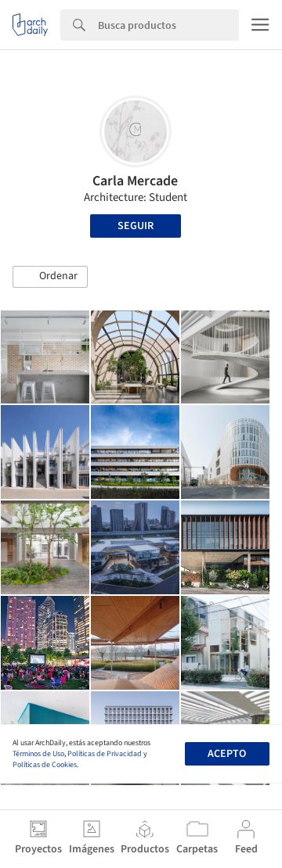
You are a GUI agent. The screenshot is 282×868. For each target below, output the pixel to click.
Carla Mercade (135, 181)
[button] (50, 277)
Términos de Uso (38, 754)
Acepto (227, 754)
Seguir (136, 226)
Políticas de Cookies (45, 765)
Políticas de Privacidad (105, 754)
